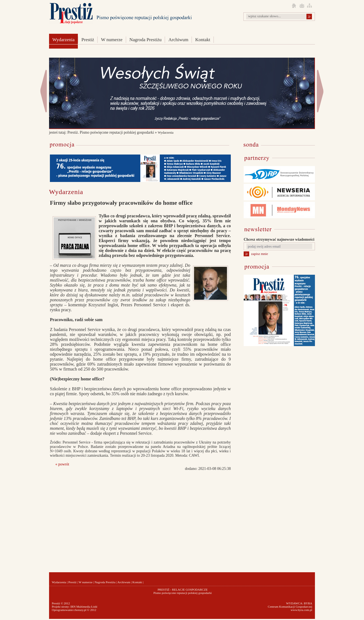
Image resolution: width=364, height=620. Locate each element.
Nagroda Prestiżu (146, 40)
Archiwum (178, 40)
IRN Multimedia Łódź (84, 607)
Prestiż (88, 40)
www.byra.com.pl (302, 610)
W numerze (112, 40)
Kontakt (203, 40)
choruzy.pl (80, 610)
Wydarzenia (63, 40)
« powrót (62, 464)
